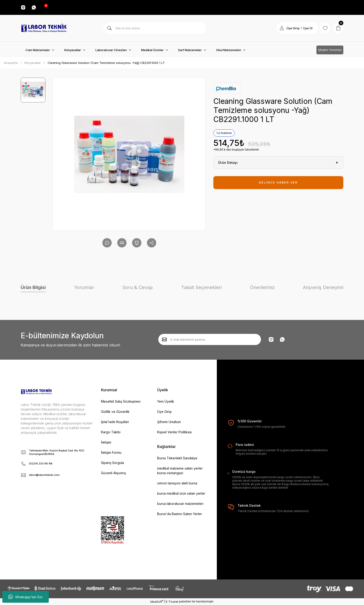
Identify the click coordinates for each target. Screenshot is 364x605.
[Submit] (164, 339)
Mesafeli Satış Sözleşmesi (121, 401)
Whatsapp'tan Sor (26, 597)
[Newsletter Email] (210, 339)
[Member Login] (279, 28)
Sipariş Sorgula (112, 463)
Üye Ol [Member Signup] (305, 28)
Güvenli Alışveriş (113, 473)
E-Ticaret (172, 602)
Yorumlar (84, 287)
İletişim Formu (111, 452)
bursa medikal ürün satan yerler (181, 493)
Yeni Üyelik (166, 401)
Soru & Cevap (138, 287)
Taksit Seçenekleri (201, 287)
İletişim (106, 442)
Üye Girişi (164, 412)
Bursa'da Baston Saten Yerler (180, 514)
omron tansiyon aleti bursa (177, 483)
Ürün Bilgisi (33, 287)
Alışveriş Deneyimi (323, 287)
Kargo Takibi (111, 432)
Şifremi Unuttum (169, 422)
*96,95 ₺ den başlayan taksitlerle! (236, 150)
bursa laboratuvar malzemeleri (180, 504)
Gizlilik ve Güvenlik (115, 412)
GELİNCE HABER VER (278, 182)
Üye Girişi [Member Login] (290, 28)
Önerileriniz (262, 287)
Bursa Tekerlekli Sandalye (177, 458)
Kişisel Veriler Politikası (174, 432)
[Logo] (44, 28)
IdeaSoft (157, 602)
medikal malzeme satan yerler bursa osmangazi (180, 471)
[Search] (155, 28)
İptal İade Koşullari (115, 422)
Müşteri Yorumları (330, 50)
